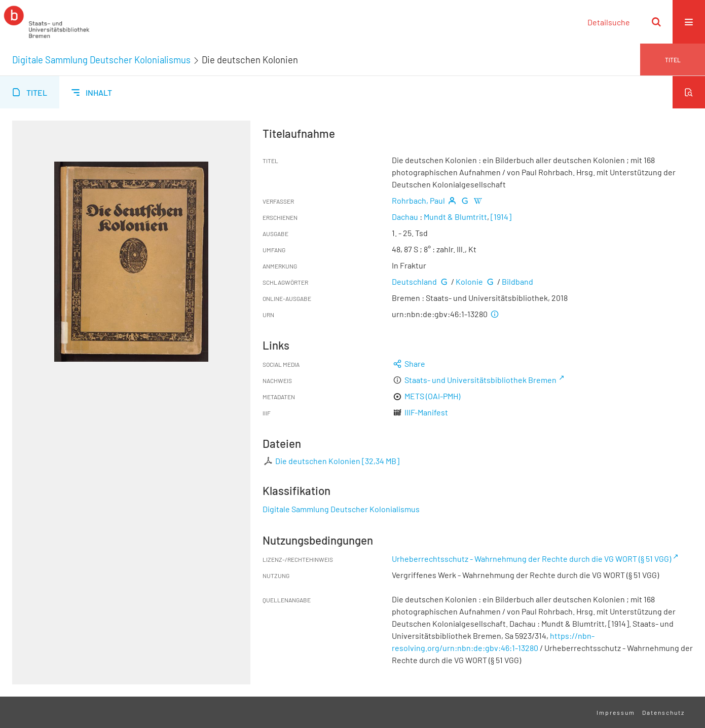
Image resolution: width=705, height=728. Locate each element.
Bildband (517, 281)
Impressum (616, 712)
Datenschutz (663, 712)
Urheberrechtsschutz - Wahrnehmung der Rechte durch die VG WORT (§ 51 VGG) (531, 559)
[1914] (501, 217)
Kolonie (469, 281)
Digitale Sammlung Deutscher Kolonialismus (101, 60)
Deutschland (414, 281)
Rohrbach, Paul (418, 200)
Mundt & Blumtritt (455, 217)
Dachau (405, 217)
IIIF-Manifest (426, 412)
